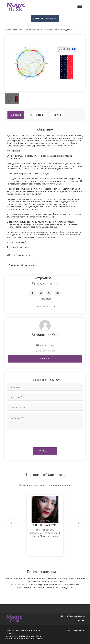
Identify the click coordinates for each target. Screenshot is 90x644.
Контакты (37, 639)
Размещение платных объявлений (23, 636)
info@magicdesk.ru (73, 616)
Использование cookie (17, 639)
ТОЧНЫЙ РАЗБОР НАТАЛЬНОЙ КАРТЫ (45, 525)
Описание (16, 115)
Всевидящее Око (45, 335)
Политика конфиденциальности (22, 631)
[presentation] (24, 438)
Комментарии (37, 115)
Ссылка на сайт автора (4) (22, 265)
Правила (10, 633)
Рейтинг (57, 115)
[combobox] (45, 306)
